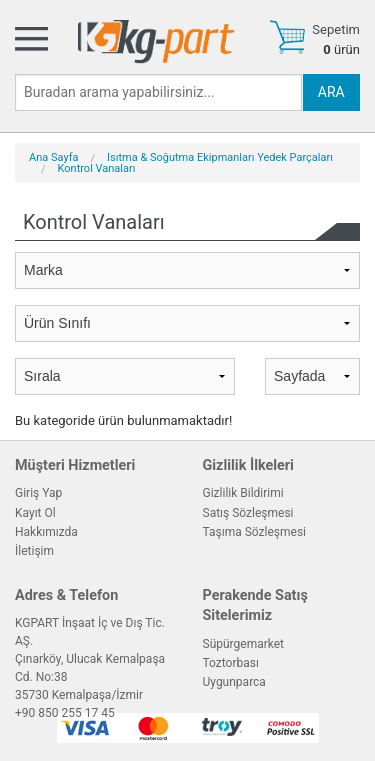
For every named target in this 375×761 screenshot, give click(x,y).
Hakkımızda (46, 532)
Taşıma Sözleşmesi (255, 532)
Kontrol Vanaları (97, 168)
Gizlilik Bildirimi (243, 493)
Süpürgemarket (244, 644)
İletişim (34, 551)
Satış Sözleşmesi (248, 513)
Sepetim (336, 29)
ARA (331, 92)
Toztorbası (231, 663)
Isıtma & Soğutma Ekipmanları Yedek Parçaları (220, 157)
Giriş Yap (38, 493)
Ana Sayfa (53, 157)
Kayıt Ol (35, 513)
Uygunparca (234, 682)
